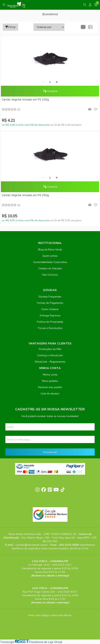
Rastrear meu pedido (50, 387)
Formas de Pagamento (50, 303)
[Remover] (43, 82)
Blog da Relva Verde (50, 249)
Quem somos (50, 256)
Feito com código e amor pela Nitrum (50, 615)
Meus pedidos (50, 381)
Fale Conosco (50, 275)
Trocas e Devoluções (50, 328)
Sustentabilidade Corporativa (50, 262)
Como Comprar (50, 309)
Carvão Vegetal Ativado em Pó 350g (25, 195)
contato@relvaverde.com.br (32, 545)
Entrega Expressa (50, 315)
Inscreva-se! (50, 452)
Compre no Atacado (50, 268)
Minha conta (50, 375)
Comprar (50, 91)
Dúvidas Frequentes (50, 297)
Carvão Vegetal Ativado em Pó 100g (25, 100)
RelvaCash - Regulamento (50, 362)
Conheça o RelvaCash (50, 355)
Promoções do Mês (50, 349)
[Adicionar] (57, 82)
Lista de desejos (50, 393)
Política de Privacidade (50, 322)
